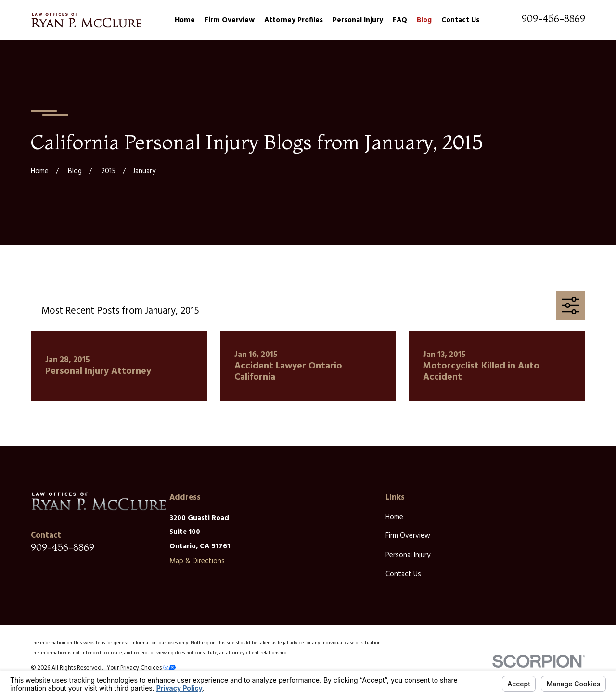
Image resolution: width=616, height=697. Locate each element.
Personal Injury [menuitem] (358, 20)
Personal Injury (408, 555)
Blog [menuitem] (424, 20)
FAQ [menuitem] (400, 20)
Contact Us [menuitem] (460, 20)
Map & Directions (197, 561)
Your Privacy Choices (141, 668)
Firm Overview (408, 536)
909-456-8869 (553, 19)
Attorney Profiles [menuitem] (294, 20)
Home (394, 517)
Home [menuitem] (185, 20)
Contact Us (403, 574)
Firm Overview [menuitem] (230, 20)
